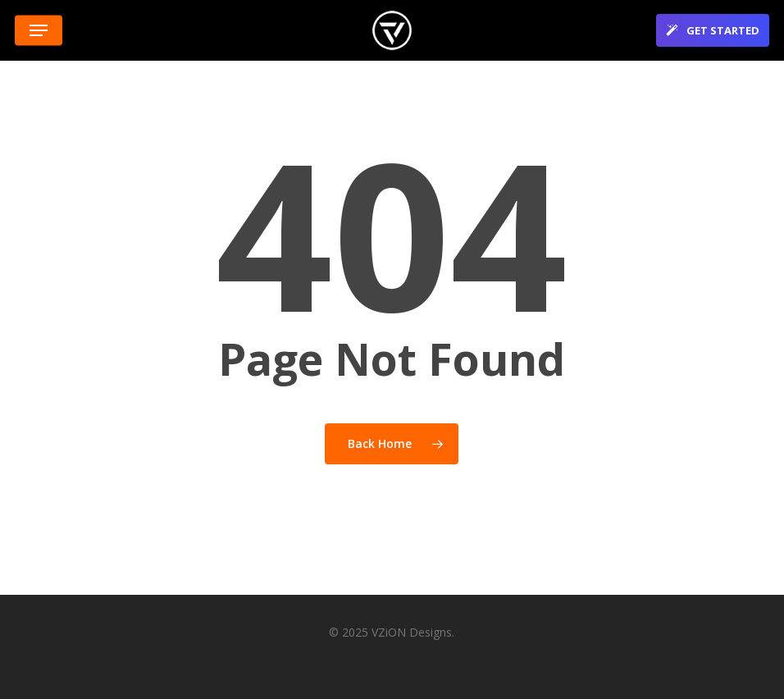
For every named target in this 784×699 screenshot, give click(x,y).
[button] (39, 30)
